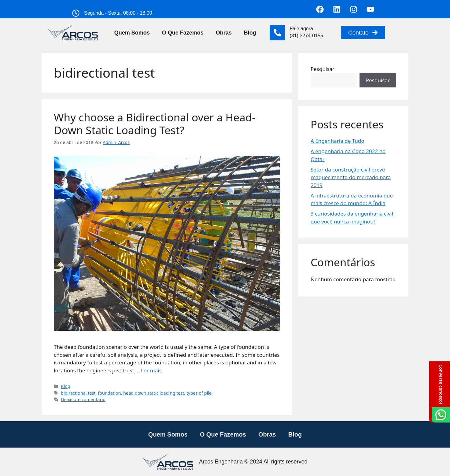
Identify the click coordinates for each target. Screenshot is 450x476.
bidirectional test (78, 393)
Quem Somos (132, 33)
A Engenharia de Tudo (337, 141)
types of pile (199, 393)
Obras (224, 33)
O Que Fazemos (183, 33)
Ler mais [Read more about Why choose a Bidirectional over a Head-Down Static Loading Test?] (151, 370)
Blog (250, 33)
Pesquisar (323, 69)
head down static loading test (154, 393)
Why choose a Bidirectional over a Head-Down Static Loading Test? (155, 124)
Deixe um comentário (83, 399)
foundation (109, 393)
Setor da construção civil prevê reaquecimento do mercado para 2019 (351, 177)
